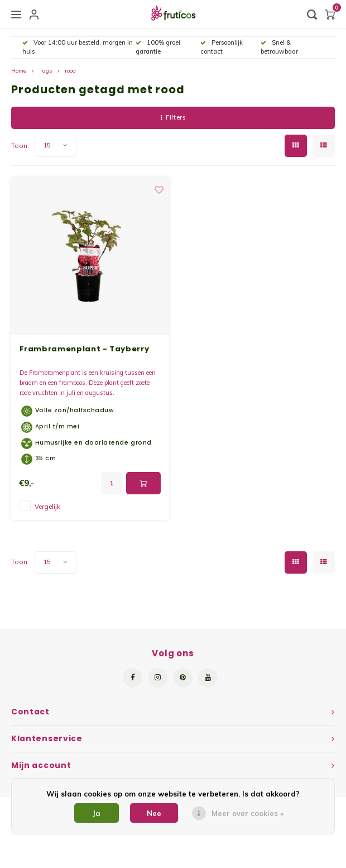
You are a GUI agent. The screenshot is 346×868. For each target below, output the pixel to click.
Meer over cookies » (248, 813)
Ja (97, 813)
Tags (45, 71)
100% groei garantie (158, 47)
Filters (173, 117)
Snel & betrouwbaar (279, 47)
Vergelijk (47, 506)
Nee (154, 813)
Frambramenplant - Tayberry (85, 349)
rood (70, 71)
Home (19, 71)
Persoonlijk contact (222, 47)
